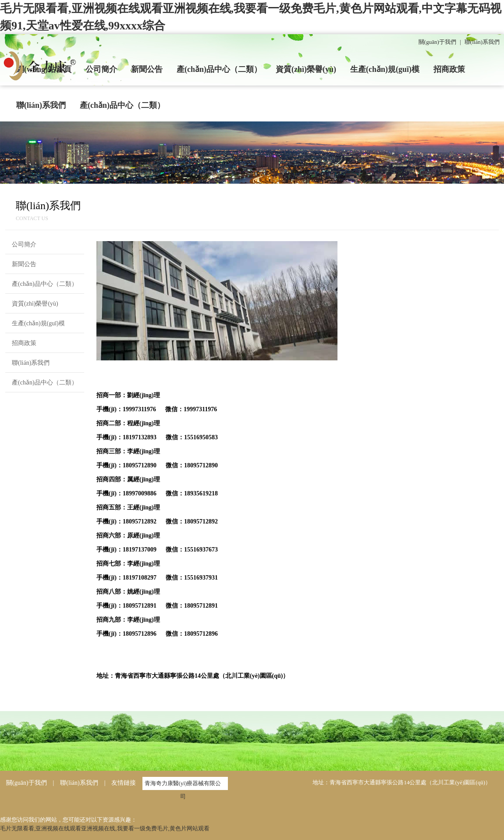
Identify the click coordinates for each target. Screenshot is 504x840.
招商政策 (449, 69)
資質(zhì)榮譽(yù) (306, 69)
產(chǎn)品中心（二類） (219, 69)
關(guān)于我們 (437, 42)
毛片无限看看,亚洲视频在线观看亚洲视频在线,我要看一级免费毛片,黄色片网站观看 (105, 828)
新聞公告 (147, 69)
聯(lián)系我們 (482, 42)
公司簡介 (101, 69)
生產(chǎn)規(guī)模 (385, 69)
